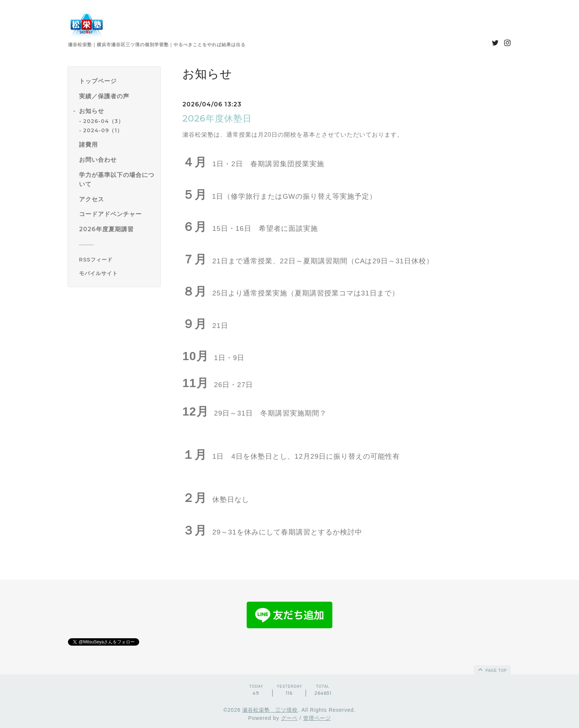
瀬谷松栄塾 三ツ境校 (270, 710)
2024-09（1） (103, 130)
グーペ (289, 718)
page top (492, 669)
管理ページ (317, 718)
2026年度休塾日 (217, 118)
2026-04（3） (103, 121)
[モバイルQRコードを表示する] (117, 273)
